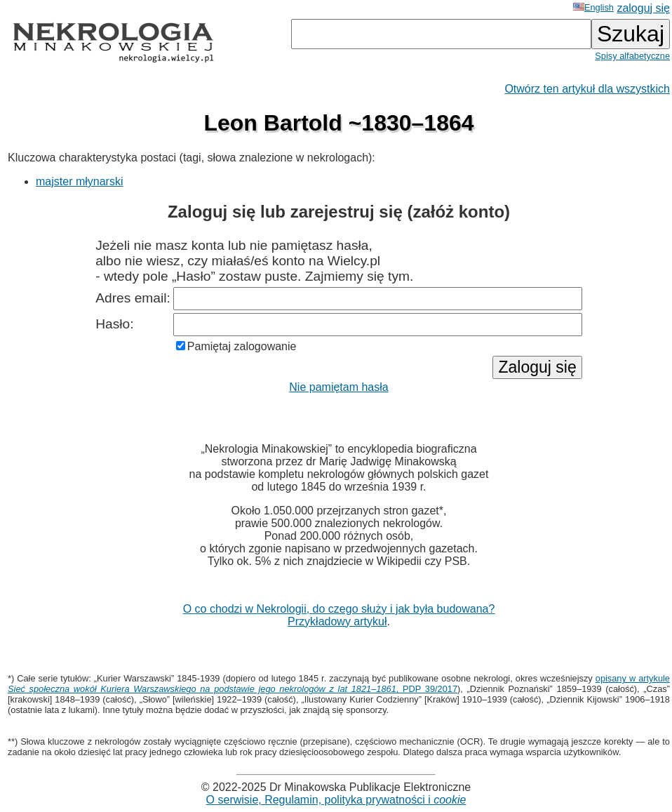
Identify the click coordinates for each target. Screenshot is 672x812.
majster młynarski (79, 181)
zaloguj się (643, 8)
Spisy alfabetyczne (632, 56)
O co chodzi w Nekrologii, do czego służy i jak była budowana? (339, 609)
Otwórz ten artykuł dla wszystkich (587, 89)
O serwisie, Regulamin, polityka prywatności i (336, 800)
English (593, 7)
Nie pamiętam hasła (338, 387)
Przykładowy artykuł (337, 621)
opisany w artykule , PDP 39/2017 (339, 684)
